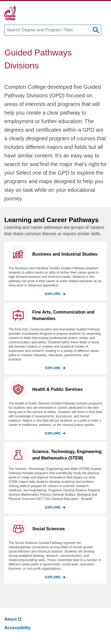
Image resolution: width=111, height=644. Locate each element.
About (13, 619)
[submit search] (96, 30)
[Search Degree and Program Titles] (53, 30)
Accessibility (17, 628)
